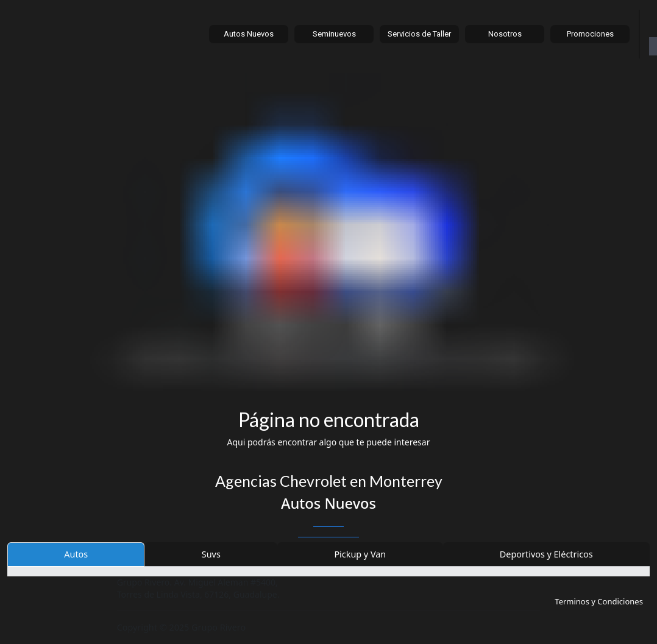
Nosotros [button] (505, 34)
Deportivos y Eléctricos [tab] (546, 554)
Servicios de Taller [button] (419, 34)
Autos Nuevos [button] (249, 34)
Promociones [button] (590, 34)
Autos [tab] (76, 554)
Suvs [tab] (211, 554)
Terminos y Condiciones (599, 601)
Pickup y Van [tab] (360, 554)
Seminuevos (334, 34)
